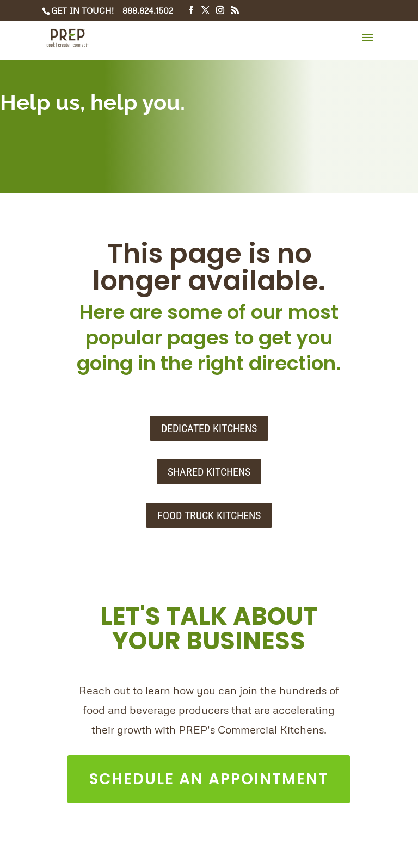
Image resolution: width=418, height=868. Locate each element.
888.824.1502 (148, 10)
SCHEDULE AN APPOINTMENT (209, 779)
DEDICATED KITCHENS (209, 428)
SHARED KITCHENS (209, 472)
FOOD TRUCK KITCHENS (209, 515)
